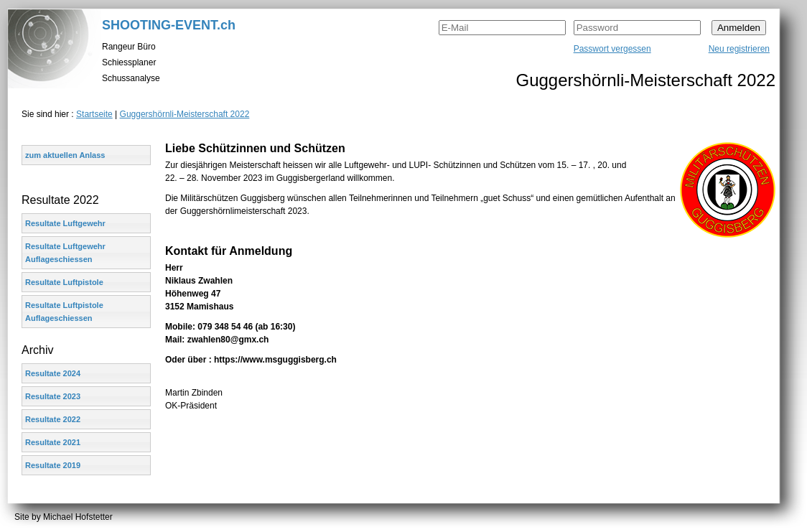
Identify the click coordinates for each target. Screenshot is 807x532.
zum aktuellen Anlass (65, 155)
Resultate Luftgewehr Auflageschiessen (65, 253)
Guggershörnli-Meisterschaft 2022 (185, 114)
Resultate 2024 (53, 373)
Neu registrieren (739, 49)
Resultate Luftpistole (64, 282)
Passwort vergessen (612, 49)
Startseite (94, 114)
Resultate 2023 (53, 396)
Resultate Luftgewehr (65, 223)
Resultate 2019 (53, 465)
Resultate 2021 (53, 442)
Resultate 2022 (53, 419)
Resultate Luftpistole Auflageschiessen (64, 312)
